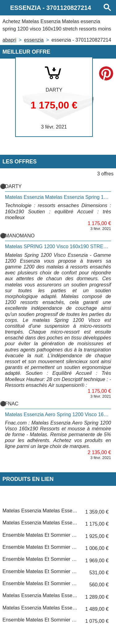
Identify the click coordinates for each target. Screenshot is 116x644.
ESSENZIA (34, 40)
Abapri (9, 40)
